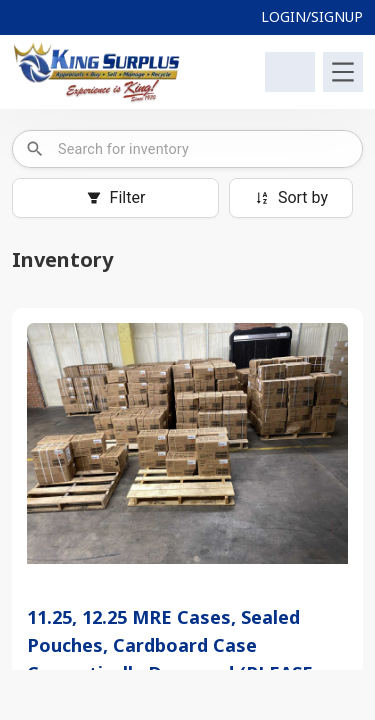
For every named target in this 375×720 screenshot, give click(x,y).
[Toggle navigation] (343, 72)
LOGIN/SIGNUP (312, 16)
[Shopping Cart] (290, 72)
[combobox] (203, 149)
